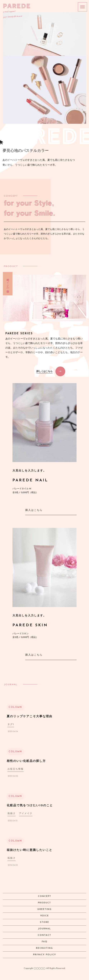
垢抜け (12, 814)
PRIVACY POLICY (45, 955)
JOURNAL (44, 929)
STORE (44, 922)
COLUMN (15, 707)
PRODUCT (44, 903)
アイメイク (26, 814)
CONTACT (44, 935)
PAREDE (17, 6)
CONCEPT (45, 896)
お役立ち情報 (16, 769)
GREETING (44, 909)
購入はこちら (34, 510)
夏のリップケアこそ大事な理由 (30, 717)
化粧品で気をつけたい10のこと (30, 806)
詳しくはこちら (44, 371)
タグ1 (11, 724)
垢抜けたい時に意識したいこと (30, 850)
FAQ (45, 942)
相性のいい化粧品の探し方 (26, 761)
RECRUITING (44, 948)
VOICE (45, 916)
